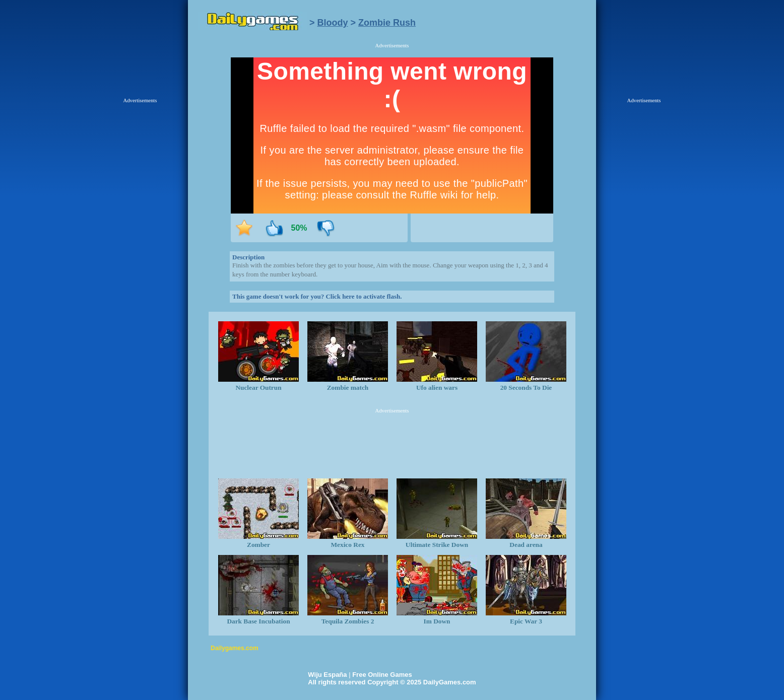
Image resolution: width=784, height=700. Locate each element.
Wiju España (327, 675)
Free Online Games (382, 675)
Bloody (333, 23)
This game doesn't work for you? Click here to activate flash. (317, 296)
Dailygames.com (235, 648)
